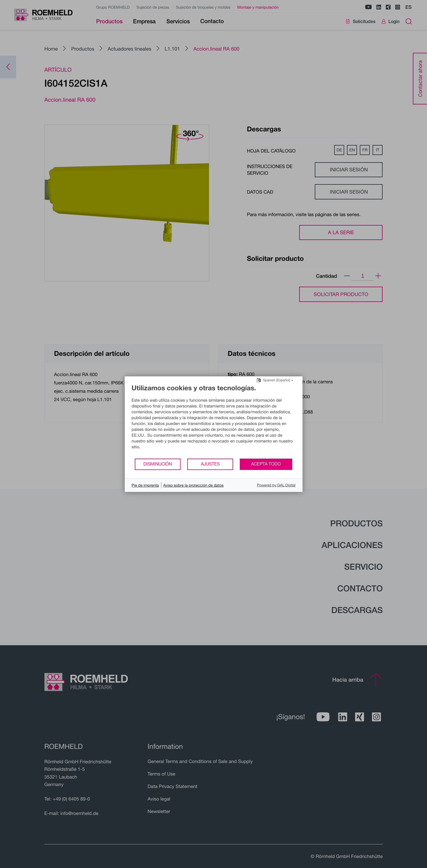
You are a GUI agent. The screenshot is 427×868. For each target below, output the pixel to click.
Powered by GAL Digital (276, 485)
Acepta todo (266, 464)
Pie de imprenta (145, 485)
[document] (214, 421)
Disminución (158, 464)
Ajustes (210, 464)
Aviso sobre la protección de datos (193, 485)
